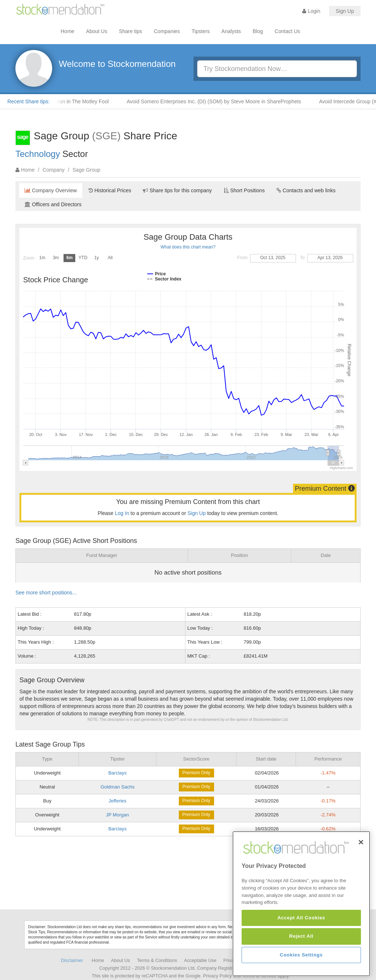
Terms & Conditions (157, 961)
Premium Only (196, 773)
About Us (97, 31)
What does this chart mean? (188, 247)
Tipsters (201, 31)
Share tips (131, 31)
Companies (167, 31)
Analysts (231, 31)
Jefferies (117, 801)
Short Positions (244, 190)
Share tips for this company (177, 190)
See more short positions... (46, 593)
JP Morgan (118, 815)
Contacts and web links (306, 190)
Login (311, 11)
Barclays (117, 773)
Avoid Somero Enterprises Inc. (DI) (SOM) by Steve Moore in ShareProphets (239, 101)
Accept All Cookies (301, 935)
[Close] (361, 859)
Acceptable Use (200, 961)
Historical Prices (110, 190)
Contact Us (287, 31)
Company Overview (51, 190)
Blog (258, 31)
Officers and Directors (53, 204)
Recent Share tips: (28, 101)
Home (67, 31)
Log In (122, 513)
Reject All (301, 954)
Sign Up (345, 11)
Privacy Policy (217, 976)
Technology (38, 154)
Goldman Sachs (118, 787)
